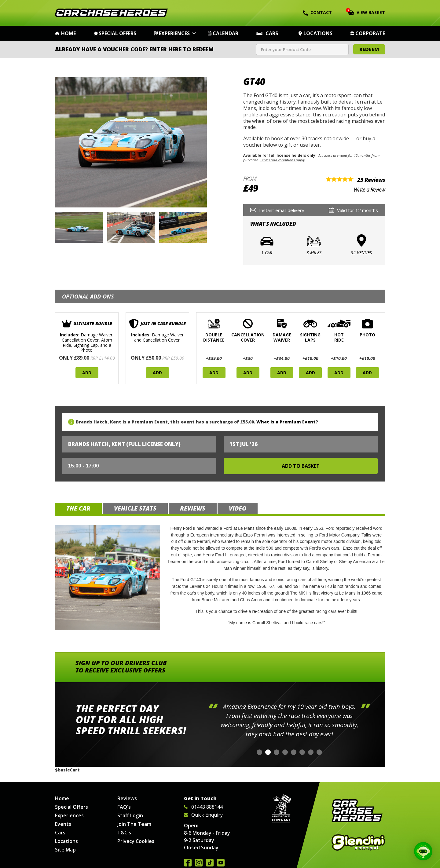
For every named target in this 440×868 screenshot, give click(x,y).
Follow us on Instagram (199, 863)
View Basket (367, 12)
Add (87, 373)
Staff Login (130, 815)
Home (68, 33)
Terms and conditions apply (282, 160)
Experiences (174, 33)
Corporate (370, 33)
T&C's (124, 833)
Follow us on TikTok (210, 863)
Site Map (65, 850)
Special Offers (117, 33)
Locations (318, 33)
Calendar (226, 33)
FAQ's (124, 807)
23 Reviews (371, 180)
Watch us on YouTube (221, 863)
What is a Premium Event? (287, 422)
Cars (272, 33)
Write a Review (369, 189)
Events (63, 824)
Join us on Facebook (188, 863)
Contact (317, 13)
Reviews (127, 798)
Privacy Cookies (136, 841)
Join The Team (134, 824)
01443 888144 (203, 807)
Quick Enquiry (203, 815)
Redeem (369, 49)
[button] (259, 752)
